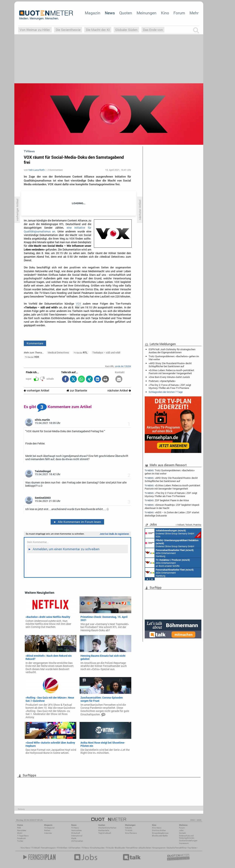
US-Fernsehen (77, 841)
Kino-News (157, 828)
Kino (165, 13)
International (77, 836)
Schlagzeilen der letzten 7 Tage (166, 392)
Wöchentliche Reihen (107, 828)
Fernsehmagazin (48, 848)
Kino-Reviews (131, 833)
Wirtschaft (76, 833)
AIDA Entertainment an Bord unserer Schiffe (167, 563)
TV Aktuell (36, 848)
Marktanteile (104, 830)
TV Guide (110, 848)
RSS (19, 828)
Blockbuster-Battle (160, 836)
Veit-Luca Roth (36, 170)
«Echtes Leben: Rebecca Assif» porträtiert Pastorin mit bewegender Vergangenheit (171, 372)
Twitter (20, 841)
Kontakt (182, 833)
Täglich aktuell (105, 833)
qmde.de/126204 (123, 366)
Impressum (184, 843)
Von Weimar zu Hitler (35, 30)
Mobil (20, 833)
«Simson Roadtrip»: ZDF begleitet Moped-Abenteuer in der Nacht (172, 506)
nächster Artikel (119, 390)
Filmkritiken (62, 848)
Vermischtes (76, 830)
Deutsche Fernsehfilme (177, 848)
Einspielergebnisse (160, 833)
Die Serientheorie (68, 30)
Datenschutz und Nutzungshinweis (187, 837)
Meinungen (146, 13)
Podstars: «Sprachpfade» (162, 381)
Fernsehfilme (132, 848)
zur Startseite (77, 390)
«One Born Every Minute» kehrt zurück (169, 377)
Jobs (181, 830)
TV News (85, 848)
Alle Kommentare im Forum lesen (77, 522)
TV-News (75, 828)
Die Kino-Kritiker (159, 830)
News (110, 13)
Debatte (128, 828)
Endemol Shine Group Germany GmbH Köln (173, 533)
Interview (48, 833)
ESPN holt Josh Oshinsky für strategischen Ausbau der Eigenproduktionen (172, 351)
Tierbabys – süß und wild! (106, 352)
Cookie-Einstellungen (188, 841)
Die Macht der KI (98, 30)
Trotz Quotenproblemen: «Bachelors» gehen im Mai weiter (174, 358)
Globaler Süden (126, 30)
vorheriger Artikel (36, 390)
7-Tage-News (23, 836)
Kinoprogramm (159, 848)
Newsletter (22, 830)
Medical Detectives (58, 352)
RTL (81, 352)
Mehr (194, 13)
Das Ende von (153, 30)
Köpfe (74, 838)
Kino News (26, 848)
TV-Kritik (129, 830)
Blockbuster (120, 848)
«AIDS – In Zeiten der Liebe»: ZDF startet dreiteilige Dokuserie (172, 514)
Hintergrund (49, 828)
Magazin (93, 13)
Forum (179, 13)
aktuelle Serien (145, 848)
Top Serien (192, 848)
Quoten (126, 13)
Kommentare (35, 343)
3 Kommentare (55, 170)
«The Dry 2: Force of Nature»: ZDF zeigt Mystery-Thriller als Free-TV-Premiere (170, 386)
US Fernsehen (74, 848)
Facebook (21, 838)
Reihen (47, 830)
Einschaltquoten (97, 848)
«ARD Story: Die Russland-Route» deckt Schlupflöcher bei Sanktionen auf (170, 365)
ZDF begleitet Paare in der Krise (167, 500)
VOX (78, 304)
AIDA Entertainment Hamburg (169, 553)
